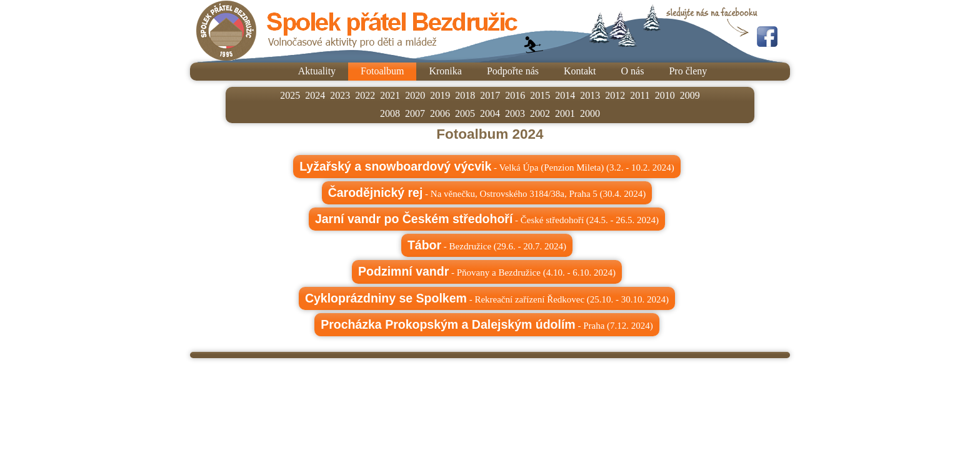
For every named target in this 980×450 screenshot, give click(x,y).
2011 (640, 95)
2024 (315, 95)
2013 (590, 95)
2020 (415, 95)
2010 (665, 95)
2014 (565, 95)
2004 (490, 113)
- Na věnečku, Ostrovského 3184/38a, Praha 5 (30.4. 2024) (487, 192)
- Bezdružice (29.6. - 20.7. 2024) (487, 245)
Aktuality (317, 71)
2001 (565, 113)
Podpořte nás (513, 71)
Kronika (445, 71)
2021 (390, 95)
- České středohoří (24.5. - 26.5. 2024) (487, 219)
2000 (590, 113)
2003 (515, 113)
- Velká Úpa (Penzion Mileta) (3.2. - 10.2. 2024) (487, 166)
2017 (490, 95)
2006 (440, 113)
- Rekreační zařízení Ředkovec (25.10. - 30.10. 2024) (487, 298)
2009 (690, 95)
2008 (390, 113)
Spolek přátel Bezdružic (357, 31)
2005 (465, 113)
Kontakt (580, 71)
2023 (340, 95)
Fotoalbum (382, 71)
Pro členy (688, 71)
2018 (465, 95)
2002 (540, 113)
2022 (365, 95)
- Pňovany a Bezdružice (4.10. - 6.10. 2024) (487, 271)
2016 (515, 95)
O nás (633, 71)
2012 (615, 95)
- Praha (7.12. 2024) (487, 324)
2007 (415, 113)
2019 (440, 95)
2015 (540, 95)
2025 (290, 95)
